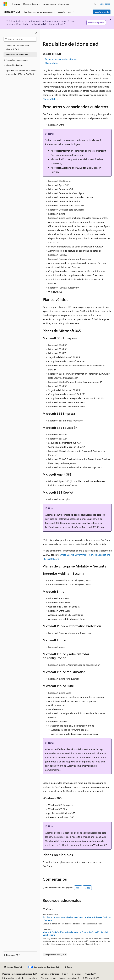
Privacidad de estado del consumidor (19, 978)
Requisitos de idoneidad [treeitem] (17, 54)
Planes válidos (51, 63)
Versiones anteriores (50, 974)
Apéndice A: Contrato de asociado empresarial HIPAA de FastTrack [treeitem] (21, 72)
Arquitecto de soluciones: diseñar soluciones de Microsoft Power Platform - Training (77, 919)
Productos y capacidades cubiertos (61, 59)
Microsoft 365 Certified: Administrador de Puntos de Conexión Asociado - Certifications (77, 934)
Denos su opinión (96, 23)
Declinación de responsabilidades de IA (20, 974)
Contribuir (77, 974)
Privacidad (89, 974)
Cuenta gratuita (102, 12)
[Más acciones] (109, 35)
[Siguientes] (88, 4)
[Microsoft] (5, 4)
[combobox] (20, 39)
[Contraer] (36, 33)
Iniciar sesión (105, 4)
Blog (64, 974)
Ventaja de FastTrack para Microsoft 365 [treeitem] (17, 47)
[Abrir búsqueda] (95, 4)
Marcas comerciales (68, 978)
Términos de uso (49, 978)
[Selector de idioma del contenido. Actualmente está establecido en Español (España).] (13, 967)
